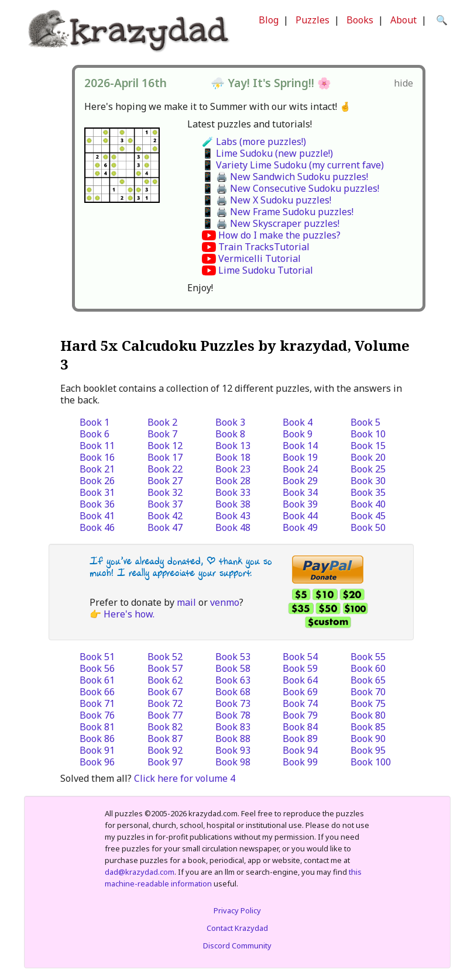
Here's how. (129, 614)
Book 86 (97, 739)
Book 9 (298, 434)
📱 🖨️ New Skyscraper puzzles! (271, 223)
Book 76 (97, 715)
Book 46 (97, 527)
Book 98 (233, 762)
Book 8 (230, 434)
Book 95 (368, 750)
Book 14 (300, 446)
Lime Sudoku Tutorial (266, 270)
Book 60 (368, 668)
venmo (225, 602)
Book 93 (233, 750)
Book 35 (368, 492)
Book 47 (165, 527)
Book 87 (165, 739)
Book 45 (368, 516)
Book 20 (368, 457)
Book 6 (95, 434)
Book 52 (165, 657)
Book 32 (165, 492)
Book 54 (300, 657)
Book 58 (233, 668)
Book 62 (165, 680)
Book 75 (368, 703)
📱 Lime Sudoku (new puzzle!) (267, 153)
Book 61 (97, 680)
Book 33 (233, 492)
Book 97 (165, 762)
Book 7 (162, 434)
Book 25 (368, 469)
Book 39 (300, 504)
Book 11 (97, 446)
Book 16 (97, 457)
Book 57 (165, 668)
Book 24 (300, 469)
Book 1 (95, 422)
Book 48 (233, 527)
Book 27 (165, 481)
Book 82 (165, 727)
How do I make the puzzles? (279, 235)
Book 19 (300, 457)
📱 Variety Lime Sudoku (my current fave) (293, 165)
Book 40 (368, 504)
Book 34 (300, 492)
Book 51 (97, 657)
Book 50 (368, 527)
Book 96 (97, 762)
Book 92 (165, 750)
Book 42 (165, 516)
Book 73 (233, 703)
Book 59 (300, 668)
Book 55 (368, 657)
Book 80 (368, 715)
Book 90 (368, 739)
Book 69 (300, 692)
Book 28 (233, 481)
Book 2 (162, 422)
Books (360, 20)
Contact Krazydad (237, 928)
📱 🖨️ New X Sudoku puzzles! (267, 200)
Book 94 (300, 750)
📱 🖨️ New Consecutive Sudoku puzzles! (291, 188)
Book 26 (97, 481)
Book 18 (233, 457)
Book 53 (233, 657)
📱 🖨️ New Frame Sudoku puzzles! (278, 212)
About (403, 20)
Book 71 (97, 703)
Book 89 (300, 739)
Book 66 (97, 692)
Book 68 (233, 692)
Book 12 (165, 446)
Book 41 (97, 516)
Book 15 (368, 446)
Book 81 (97, 727)
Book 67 (165, 692)
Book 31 (97, 492)
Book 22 (165, 469)
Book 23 (233, 469)
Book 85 (368, 727)
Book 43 (233, 516)
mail (186, 602)
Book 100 (371, 762)
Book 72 (165, 703)
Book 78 (233, 715)
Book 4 (298, 422)
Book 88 (233, 739)
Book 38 (233, 504)
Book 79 (300, 715)
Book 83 (233, 727)
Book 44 (300, 516)
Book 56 (97, 668)
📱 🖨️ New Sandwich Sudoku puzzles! (285, 177)
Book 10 (368, 434)
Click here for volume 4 (185, 778)
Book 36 (97, 504)
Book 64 (300, 680)
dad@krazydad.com (140, 872)
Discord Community (237, 946)
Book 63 (233, 680)
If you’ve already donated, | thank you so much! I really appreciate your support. (181, 567)
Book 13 (233, 446)
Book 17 (165, 457)
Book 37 (165, 504)
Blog (269, 20)
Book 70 (368, 692)
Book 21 (97, 469)
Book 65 (368, 680)
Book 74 (300, 703)
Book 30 (368, 481)
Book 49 (300, 527)
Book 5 (365, 422)
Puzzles (312, 20)
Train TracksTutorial (264, 247)
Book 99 (300, 762)
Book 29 (300, 481)
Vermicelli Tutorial (260, 258)
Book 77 (165, 715)
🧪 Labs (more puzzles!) (254, 142)
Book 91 (97, 750)
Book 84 (300, 727)
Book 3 (230, 422)
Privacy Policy (237, 910)
